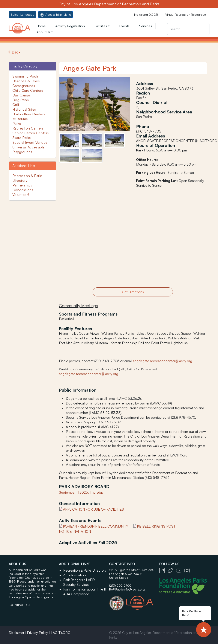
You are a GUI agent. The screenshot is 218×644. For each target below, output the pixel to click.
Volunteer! (21, 195)
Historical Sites (24, 109)
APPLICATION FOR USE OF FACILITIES (93, 509)
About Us (43, 32)
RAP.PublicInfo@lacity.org (127, 589)
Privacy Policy (38, 633)
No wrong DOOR (146, 14)
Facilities (101, 26)
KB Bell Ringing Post (156, 526)
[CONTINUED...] (19, 605)
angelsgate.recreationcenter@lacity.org (162, 361)
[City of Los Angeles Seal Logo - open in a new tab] (118, 601)
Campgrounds (24, 86)
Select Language (23, 14)
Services (146, 26)
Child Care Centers (28, 90)
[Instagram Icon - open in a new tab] (188, 570)
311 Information (74, 575)
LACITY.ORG (61, 633)
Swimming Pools (26, 76)
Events (124, 26)
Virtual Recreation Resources (186, 14)
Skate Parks (22, 138)
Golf (16, 105)
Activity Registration (70, 26)
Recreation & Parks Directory (85, 570)
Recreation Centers (28, 128)
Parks (17, 124)
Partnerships (22, 185)
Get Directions (133, 292)
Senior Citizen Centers (31, 133)
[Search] (188, 29)
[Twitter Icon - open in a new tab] (172, 570)
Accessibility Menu (56, 14)
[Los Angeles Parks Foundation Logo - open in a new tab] (184, 586)
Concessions (23, 190)
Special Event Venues (30, 142)
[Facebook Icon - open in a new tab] (163, 570)
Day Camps (22, 95)
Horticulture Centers (29, 114)
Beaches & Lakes (26, 81)
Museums (20, 119)
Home (41, 26)
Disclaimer (17, 633)
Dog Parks (21, 100)
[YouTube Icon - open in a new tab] (180, 570)
